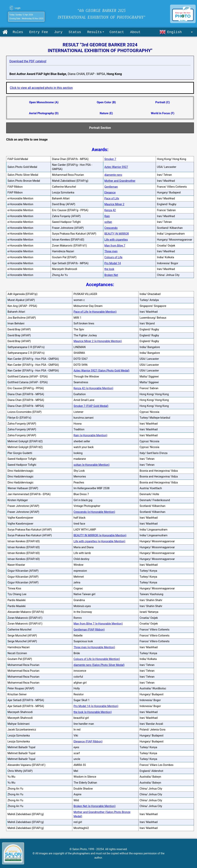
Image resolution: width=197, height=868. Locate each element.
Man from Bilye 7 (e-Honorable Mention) (98, 624)
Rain (107, 216)
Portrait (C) (162, 102)
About (135, 32)
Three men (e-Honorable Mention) (94, 647)
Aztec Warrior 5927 (116, 167)
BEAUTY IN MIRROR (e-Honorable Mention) (100, 535)
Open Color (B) (106, 102)
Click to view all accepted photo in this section (41, 88)
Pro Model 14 (113, 263)
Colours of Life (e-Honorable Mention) (97, 659)
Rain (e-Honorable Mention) (90, 435)
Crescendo (111, 228)
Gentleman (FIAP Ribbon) (89, 630)
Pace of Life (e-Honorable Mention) (95, 312)
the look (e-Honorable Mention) (93, 712)
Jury (58, 32)
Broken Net (111, 275)
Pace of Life (112, 199)
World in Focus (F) (163, 113)
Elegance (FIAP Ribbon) (88, 742)
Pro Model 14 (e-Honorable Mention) (96, 706)
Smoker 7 (110, 159)
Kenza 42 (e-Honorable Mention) (93, 388)
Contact (117, 32)
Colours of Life (114, 257)
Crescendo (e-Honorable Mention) (94, 512)
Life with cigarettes (116, 240)
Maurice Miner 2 (114, 204)
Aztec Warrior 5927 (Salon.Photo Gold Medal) (101, 371)
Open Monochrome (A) (44, 102)
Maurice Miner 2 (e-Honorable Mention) (98, 341)
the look (109, 269)
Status (75, 32)
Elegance (110, 193)
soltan (108, 222)
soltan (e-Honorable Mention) (91, 465)
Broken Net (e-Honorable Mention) (94, 806)
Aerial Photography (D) (44, 113)
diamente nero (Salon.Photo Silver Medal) (99, 665)
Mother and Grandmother (120, 181)
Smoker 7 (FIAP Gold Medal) (91, 406)
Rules (18, 32)
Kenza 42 (110, 210)
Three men (111, 251)
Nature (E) (106, 113)
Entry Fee (39, 32)
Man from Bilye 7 (115, 246)
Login (18, 8)
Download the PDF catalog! (28, 61)
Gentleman (111, 187)
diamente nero (113, 175)
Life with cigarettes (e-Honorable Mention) (99, 541)
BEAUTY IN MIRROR (117, 234)
